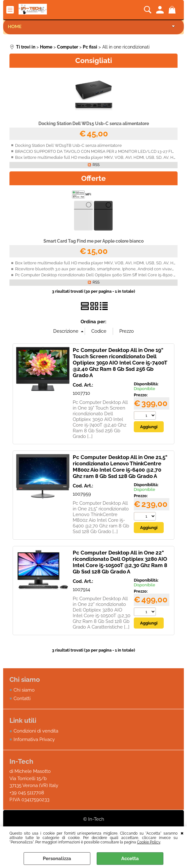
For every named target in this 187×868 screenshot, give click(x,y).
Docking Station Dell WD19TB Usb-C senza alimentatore (68, 145)
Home (15, 26)
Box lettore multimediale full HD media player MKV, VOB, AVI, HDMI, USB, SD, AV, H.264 (98, 157)
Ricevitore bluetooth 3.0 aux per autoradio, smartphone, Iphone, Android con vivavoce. (97, 269)
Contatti (22, 698)
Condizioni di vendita (36, 731)
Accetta (130, 859)
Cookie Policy (149, 842)
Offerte (93, 178)
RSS (96, 165)
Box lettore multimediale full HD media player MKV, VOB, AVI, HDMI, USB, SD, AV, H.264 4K (101, 263)
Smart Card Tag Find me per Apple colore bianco (93, 241)
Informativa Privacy (34, 739)
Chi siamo (24, 690)
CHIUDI (182, 833)
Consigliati (94, 60)
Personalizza (57, 859)
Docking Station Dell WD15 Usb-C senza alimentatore (94, 124)
